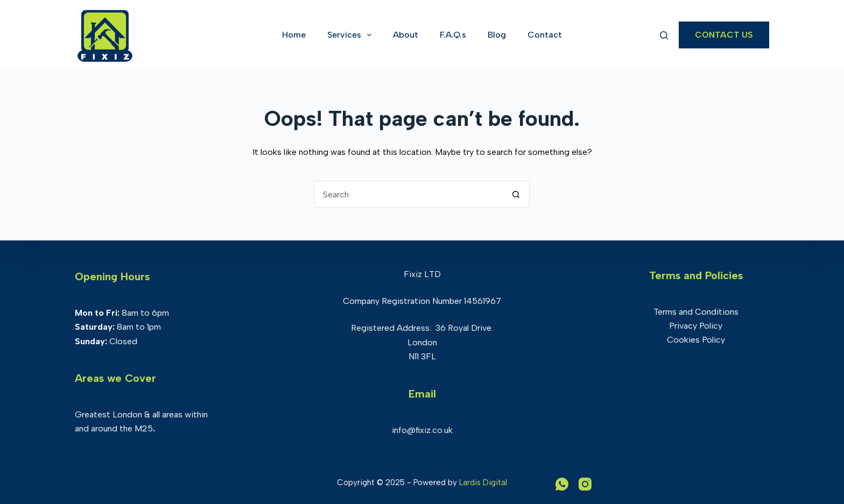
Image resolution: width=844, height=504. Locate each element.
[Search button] (516, 194)
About (406, 35)
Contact (545, 35)
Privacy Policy (696, 326)
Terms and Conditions (696, 312)
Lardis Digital (483, 482)
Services (351, 35)
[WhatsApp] (562, 484)
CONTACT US (724, 35)
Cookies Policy (696, 340)
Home (294, 35)
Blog (497, 35)
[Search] (664, 35)
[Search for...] (409, 194)
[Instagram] (585, 484)
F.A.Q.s (453, 35)
